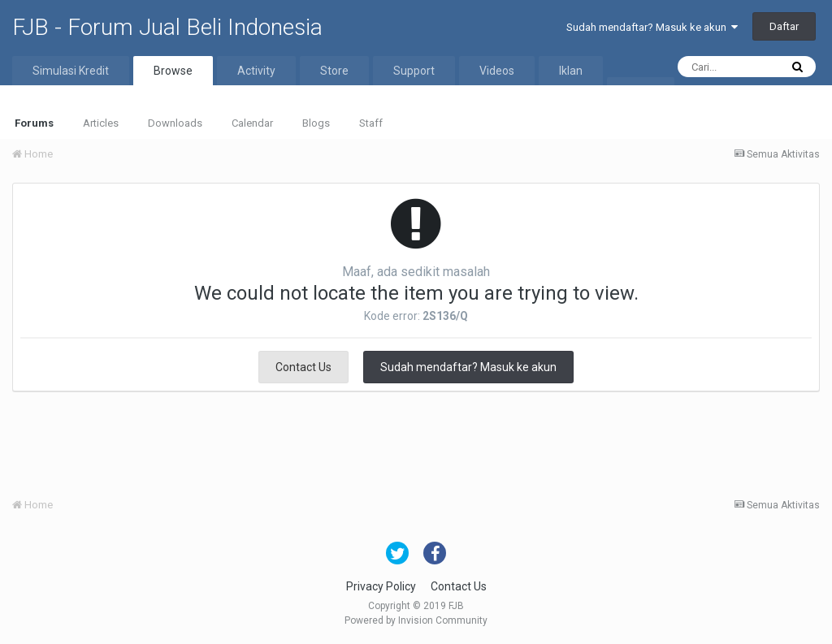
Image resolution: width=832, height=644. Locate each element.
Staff (371, 123)
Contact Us (303, 367)
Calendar (252, 123)
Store (334, 71)
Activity (256, 71)
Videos (497, 71)
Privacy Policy (381, 586)
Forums (34, 123)
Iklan (571, 71)
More (641, 92)
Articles (101, 123)
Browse (173, 71)
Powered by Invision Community (416, 620)
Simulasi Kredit (71, 71)
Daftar (784, 26)
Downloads (175, 123)
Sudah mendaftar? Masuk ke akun (652, 27)
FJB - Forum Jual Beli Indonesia (167, 27)
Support (414, 71)
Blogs (316, 123)
